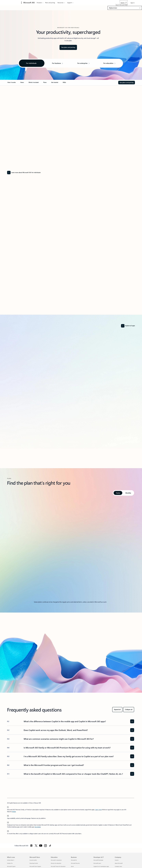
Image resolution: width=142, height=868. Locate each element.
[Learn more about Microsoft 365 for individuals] (71, 173)
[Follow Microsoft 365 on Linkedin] (31, 846)
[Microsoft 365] (29, 3)
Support (70, 3)
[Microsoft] (14, 3)
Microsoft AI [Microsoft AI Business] (74, 860)
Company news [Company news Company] (118, 866)
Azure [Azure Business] (72, 866)
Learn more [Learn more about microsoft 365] (98, 810)
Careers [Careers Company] (117, 860)
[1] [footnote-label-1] (8, 807)
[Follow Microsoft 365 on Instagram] (45, 846)
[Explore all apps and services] (128, 326)
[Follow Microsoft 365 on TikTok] (50, 846)
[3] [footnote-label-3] (8, 822)
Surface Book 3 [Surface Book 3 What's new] (11, 860)
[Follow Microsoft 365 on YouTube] (41, 846)
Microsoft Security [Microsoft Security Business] (75, 863)
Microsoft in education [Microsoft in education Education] (56, 860)
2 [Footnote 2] (95, 38)
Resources (61, 3)
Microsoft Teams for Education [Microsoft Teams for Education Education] (58, 866)
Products (39, 3)
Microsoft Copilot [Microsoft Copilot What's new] (11, 866)
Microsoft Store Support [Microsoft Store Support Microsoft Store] (35, 866)
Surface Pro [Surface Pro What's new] (10, 863)
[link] (12, 83)
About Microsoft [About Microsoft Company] (119, 863)
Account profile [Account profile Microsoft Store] (33, 860)
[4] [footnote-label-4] (8, 831)
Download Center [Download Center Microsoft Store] (34, 863)
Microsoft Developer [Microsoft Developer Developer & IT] (98, 860)
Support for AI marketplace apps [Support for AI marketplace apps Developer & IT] (101, 866)
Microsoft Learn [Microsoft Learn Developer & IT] (97, 863)
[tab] (118, 493)
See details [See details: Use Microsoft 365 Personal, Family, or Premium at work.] (38, 827)
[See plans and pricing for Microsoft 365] (68, 47)
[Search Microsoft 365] (124, 3)
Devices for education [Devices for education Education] (56, 863)
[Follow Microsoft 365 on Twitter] (36, 846)
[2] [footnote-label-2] (8, 815)
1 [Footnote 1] (66, 38)
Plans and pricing (50, 3)
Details (14, 812)
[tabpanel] (71, 549)
